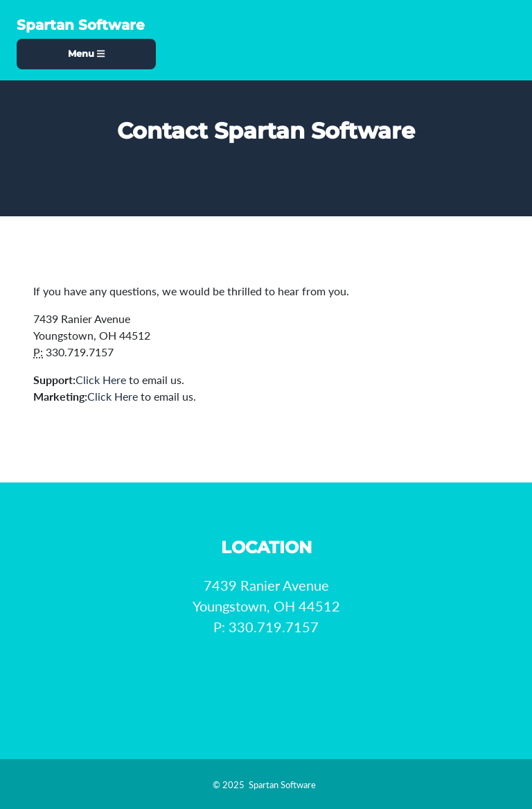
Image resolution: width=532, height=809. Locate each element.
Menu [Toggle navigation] (86, 54)
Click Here (101, 380)
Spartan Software (81, 25)
